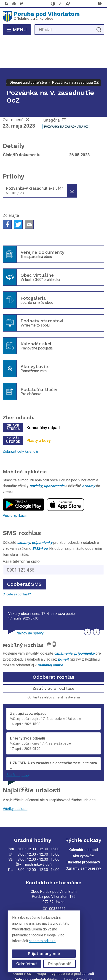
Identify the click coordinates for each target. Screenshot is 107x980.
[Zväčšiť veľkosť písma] (68, 4)
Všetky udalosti (15, 779)
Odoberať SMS (24, 554)
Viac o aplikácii (15, 486)
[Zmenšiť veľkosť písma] (61, 4)
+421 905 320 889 (54, 903)
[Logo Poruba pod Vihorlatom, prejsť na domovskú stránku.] (53, 16)
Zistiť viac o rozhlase (54, 658)
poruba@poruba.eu (53, 908)
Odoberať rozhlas (53, 647)
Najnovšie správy (30, 603)
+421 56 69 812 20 (54, 898)
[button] (87, 602)
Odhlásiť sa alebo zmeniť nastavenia (54, 667)
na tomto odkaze (39, 941)
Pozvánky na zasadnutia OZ (66, 97)
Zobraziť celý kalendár (21, 422)
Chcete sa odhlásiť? (17, 564)
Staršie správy (18, 745)
